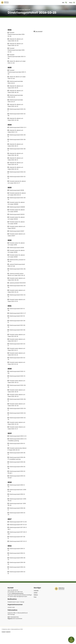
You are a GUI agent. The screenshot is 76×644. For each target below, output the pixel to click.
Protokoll (13, 10)
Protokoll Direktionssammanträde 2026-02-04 (17, 50)
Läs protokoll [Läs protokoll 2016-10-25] (38, 31)
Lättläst (36, 602)
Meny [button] (72, 3)
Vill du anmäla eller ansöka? (72, 640)
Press (35, 606)
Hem (9, 10)
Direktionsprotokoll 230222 (16, 216)
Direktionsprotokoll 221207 (16, 233)
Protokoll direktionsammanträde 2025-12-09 (17, 57)
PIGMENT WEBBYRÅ (6, 641)
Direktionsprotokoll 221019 (16, 249)
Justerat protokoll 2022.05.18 (17, 285)
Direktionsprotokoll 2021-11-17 (17, 315)
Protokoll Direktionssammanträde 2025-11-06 (17, 72)
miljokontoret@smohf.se (17, 602)
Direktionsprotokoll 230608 (16, 209)
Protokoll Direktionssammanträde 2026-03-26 (17, 34)
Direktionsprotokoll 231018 (16, 192)
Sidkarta (36, 604)
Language (36, 600)
